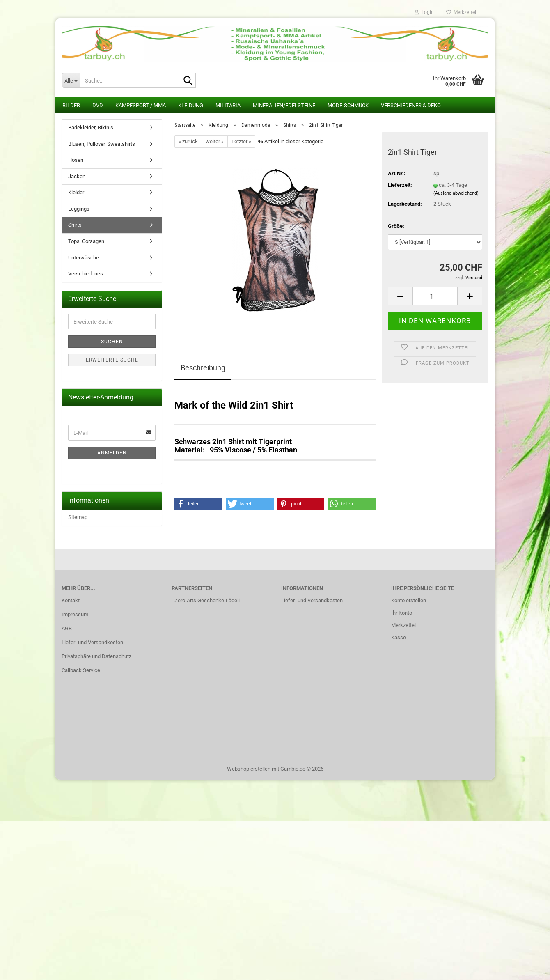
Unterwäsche (84, 258)
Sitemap (78, 517)
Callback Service (81, 670)
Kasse (399, 637)
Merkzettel (461, 12)
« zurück (188, 141)
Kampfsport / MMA (141, 105)
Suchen (112, 342)
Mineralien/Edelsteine (284, 105)
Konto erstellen (409, 600)
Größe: (396, 226)
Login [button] (424, 12)
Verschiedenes (86, 274)
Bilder (71, 105)
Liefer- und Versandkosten (92, 642)
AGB (67, 628)
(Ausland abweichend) (456, 193)
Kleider (76, 192)
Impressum (75, 614)
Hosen (76, 160)
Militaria (228, 105)
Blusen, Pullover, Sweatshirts (102, 144)
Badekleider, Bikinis (91, 127)
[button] (400, 296)
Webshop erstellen (249, 769)
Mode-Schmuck (348, 105)
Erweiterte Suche (112, 360)
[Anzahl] (435, 296)
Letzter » (241, 141)
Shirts (75, 225)
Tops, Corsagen (86, 241)
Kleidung (191, 105)
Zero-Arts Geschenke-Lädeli (207, 600)
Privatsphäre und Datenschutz (96, 656)
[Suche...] (71, 80)
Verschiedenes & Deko (411, 105)
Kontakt (71, 600)
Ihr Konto (402, 613)
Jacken (77, 176)
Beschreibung (203, 368)
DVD (98, 105)
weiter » (215, 141)
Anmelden (112, 453)
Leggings (79, 209)
